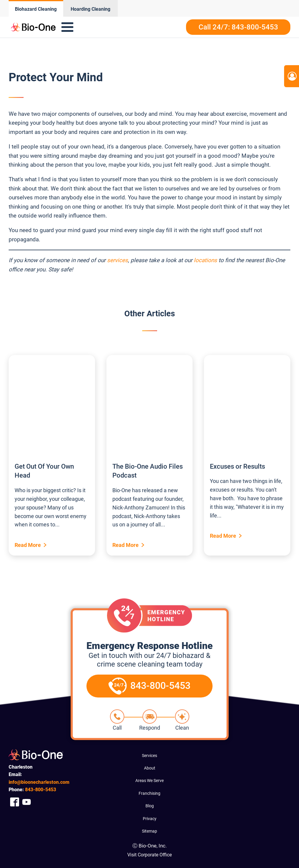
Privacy (150, 819)
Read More (28, 545)
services (117, 260)
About (150, 768)
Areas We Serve (149, 781)
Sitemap (149, 831)
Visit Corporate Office (149, 855)
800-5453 (41, 790)
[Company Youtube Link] (27, 802)
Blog (150, 806)
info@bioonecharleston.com (39, 782)
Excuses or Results (237, 466)
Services (149, 756)
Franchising (149, 793)
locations (205, 260)
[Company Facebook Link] (15, 802)
